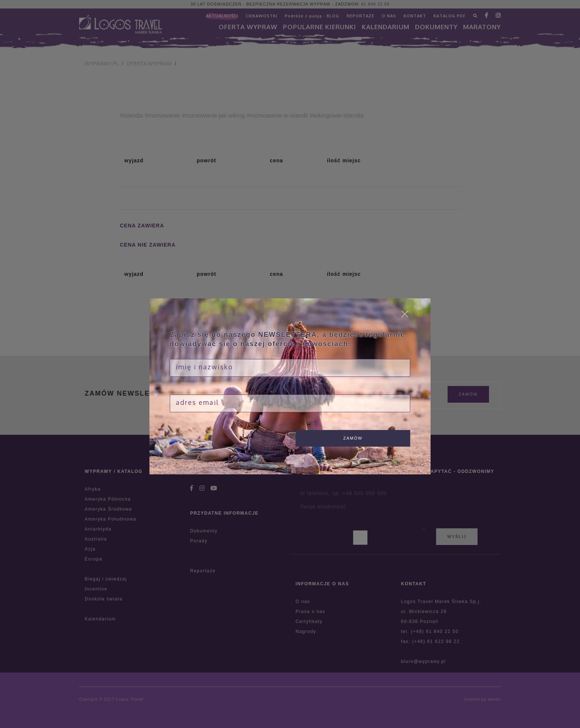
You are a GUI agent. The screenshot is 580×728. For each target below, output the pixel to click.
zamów (353, 438)
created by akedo (482, 699)
